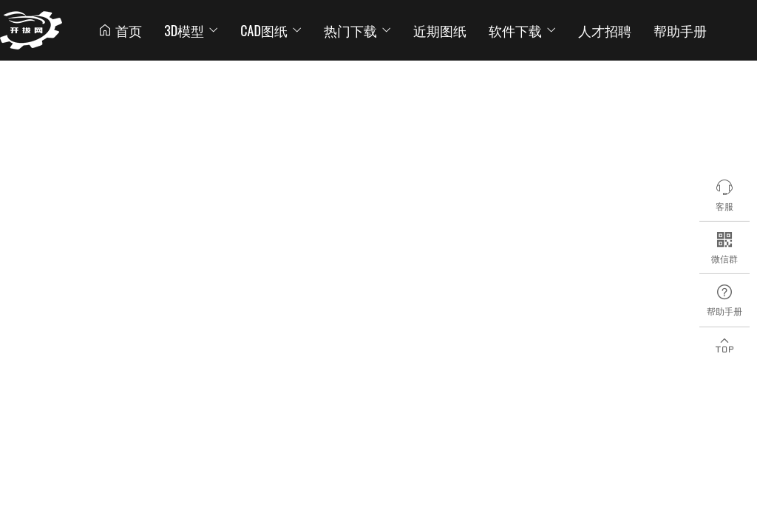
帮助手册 (680, 30)
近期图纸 (440, 30)
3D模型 (191, 30)
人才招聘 (605, 30)
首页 (120, 30)
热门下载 (357, 30)
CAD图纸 (271, 30)
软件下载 (522, 30)
